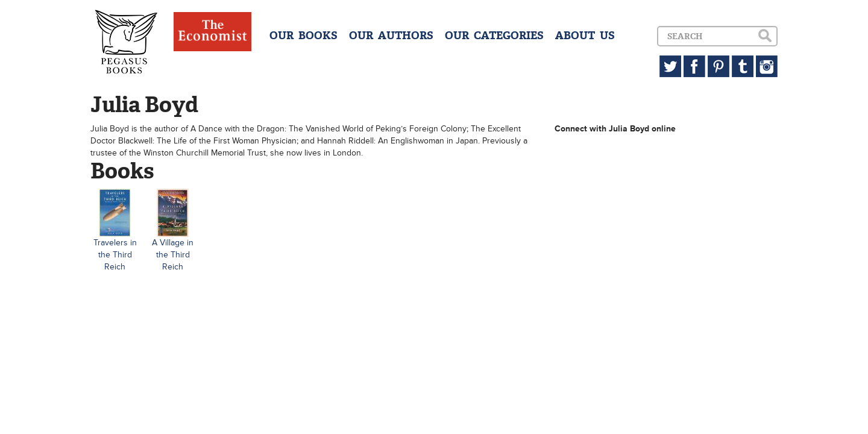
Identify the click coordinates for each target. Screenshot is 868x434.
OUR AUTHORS (391, 36)
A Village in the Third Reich (173, 255)
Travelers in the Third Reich (115, 255)
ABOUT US (585, 36)
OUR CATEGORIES (494, 36)
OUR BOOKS (303, 36)
